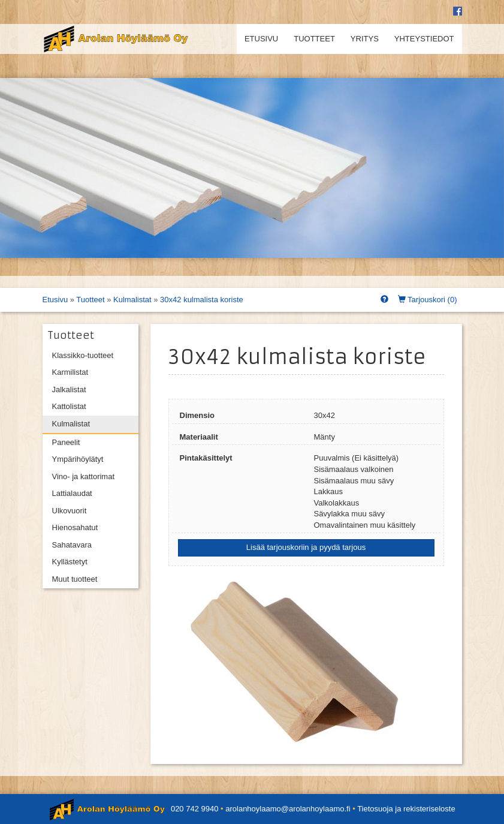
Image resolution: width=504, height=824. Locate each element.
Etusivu (261, 39)
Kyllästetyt (70, 562)
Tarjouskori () (428, 300)
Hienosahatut (75, 527)
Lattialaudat (72, 493)
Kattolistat (69, 406)
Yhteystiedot (424, 39)
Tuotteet (314, 39)
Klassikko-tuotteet (83, 355)
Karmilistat (70, 372)
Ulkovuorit (70, 511)
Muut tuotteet (75, 579)
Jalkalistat (69, 390)
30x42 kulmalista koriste (202, 300)
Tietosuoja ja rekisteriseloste (406, 809)
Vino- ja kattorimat (84, 476)
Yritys (365, 39)
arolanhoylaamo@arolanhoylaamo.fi (288, 809)
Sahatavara (72, 545)
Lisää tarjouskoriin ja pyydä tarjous (306, 547)
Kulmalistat (132, 300)
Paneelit (66, 442)
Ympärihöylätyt (78, 459)
